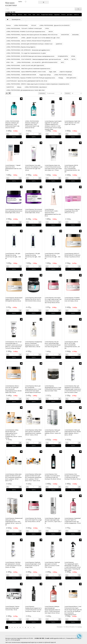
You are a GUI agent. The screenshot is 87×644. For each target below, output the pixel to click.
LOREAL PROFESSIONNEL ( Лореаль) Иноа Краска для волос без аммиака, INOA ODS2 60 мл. (32, 35)
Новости (76, 15)
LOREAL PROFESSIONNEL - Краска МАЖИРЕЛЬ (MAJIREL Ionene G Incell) (26, 72)
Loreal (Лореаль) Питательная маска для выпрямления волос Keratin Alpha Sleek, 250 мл (14, 211)
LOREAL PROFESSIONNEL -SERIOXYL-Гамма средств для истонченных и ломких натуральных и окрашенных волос (38, 84)
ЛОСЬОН (34, 25)
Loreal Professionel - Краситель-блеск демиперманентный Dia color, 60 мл (27, 81)
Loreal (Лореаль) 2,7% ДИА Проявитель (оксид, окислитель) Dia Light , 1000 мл (33, 256)
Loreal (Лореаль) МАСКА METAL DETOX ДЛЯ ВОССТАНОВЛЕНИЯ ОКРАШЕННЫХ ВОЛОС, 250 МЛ (72, 345)
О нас (9, 15)
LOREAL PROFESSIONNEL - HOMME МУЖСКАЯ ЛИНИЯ (21, 75)
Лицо (25, 15)
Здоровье (57, 15)
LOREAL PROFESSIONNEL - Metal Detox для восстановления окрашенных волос (28, 69)
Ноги (38, 15)
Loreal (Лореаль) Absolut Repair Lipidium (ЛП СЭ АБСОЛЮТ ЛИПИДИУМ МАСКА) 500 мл (14, 299)
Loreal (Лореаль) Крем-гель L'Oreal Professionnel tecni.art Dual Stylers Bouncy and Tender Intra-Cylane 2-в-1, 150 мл (53, 168)
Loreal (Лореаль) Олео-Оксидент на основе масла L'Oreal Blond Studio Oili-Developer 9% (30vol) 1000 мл (73, 477)
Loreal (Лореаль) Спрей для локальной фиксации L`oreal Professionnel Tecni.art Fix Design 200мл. (33, 565)
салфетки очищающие (66, 72)
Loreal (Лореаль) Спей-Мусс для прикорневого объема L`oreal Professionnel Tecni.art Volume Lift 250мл (13, 565)
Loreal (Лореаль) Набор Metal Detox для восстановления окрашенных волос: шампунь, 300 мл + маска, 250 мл (33, 432)
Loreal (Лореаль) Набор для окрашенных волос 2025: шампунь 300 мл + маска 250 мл (53, 432)
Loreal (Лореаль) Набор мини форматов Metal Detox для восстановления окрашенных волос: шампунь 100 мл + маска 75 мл (13, 477)
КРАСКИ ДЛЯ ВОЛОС (12, 38)
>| (34, 627)
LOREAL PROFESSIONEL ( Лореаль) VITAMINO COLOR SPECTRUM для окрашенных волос (31, 78)
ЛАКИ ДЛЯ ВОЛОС (71, 78)
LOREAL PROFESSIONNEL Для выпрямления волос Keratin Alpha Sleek (25, 90)
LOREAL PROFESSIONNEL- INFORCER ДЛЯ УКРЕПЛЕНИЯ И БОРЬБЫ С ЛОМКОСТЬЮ (29, 44)
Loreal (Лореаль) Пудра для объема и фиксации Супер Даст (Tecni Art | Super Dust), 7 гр (53, 521)
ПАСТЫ (73, 59)
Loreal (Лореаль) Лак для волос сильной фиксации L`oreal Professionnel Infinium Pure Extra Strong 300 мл (53, 344)
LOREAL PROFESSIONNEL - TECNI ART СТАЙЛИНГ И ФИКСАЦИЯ (24, 28)
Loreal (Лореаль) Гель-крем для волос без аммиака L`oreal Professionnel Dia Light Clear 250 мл (34, 168)
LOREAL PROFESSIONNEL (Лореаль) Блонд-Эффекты (21, 47)
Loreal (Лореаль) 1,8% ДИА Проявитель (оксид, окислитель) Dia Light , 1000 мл (13, 256)
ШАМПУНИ (59, 44)
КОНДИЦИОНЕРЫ (63, 56)
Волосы (20, 15)
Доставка (70, 15)
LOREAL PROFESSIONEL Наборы (63, 75)
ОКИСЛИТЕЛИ (65, 35)
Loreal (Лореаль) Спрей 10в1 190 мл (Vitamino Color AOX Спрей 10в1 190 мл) (72, 123)
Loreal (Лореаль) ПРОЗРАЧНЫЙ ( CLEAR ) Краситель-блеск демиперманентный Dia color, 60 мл (53, 213)
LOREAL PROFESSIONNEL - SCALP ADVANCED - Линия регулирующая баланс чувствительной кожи (34, 59)
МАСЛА (66, 59)
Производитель (16, 19)
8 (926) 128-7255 (39, 638)
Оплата (63, 15)
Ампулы (19, 87)
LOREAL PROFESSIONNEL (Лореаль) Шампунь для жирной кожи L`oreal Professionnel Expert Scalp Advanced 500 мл (32, 124)
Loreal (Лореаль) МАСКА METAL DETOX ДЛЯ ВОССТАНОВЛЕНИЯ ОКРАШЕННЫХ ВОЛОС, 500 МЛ (72, 169)
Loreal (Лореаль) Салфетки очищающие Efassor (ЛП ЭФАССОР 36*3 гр (72, 211)
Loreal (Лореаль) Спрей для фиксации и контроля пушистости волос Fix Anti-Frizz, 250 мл (52, 565)
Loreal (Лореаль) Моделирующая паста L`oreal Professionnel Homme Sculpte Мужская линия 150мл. (53, 388)
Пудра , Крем (53, 72)
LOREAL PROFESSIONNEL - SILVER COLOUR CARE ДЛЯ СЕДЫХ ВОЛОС (25, 65)
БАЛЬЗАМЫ (75, 35)
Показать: (68, 93)
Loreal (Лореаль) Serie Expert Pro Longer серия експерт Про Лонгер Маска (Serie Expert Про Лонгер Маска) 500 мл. (53, 300)
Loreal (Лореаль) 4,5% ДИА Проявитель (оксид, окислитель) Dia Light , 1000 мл (53, 256)
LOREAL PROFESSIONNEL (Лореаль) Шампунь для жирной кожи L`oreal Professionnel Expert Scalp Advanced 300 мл (12, 124)
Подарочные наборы (47, 15)
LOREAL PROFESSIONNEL (21, 25)
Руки (34, 15)
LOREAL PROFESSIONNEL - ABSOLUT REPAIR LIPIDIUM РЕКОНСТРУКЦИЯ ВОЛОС (29, 41)
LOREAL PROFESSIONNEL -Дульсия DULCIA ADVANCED (55, 25)
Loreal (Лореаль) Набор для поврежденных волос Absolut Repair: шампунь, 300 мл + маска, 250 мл (73, 432)
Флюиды (61, 78)
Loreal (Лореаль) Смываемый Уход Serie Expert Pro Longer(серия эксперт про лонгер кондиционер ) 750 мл (73, 521)
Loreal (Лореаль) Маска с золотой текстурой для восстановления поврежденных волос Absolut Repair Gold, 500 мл (13, 389)
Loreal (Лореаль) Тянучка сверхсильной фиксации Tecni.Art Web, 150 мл (12, 608)
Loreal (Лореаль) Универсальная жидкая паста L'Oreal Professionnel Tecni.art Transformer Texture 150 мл (33, 609)
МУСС (63, 62)
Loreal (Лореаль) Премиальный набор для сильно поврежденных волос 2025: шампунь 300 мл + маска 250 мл (14, 521)
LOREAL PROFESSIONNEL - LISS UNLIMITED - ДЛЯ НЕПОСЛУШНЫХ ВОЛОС (37, 62)
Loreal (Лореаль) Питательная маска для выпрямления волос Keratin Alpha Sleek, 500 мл (34, 211)
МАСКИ (51, 32)
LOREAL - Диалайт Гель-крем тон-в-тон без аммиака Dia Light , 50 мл (40, 38)
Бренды (14, 15)
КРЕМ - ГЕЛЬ (10, 62)
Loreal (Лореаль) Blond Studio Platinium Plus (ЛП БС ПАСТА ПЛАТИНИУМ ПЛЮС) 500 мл (33, 299)
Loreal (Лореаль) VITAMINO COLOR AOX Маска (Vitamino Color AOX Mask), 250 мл (72, 299)
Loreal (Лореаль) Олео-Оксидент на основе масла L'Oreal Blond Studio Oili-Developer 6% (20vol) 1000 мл (53, 477)
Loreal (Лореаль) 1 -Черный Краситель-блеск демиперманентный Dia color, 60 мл (14, 168)
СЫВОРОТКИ (10, 87)
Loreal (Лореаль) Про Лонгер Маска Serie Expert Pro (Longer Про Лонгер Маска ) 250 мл (33, 520)
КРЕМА (73, 56)
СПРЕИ (47, 28)
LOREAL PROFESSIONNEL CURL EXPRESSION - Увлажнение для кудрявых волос (28, 50)
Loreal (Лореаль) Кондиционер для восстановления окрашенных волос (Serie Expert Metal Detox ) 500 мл (34, 344)
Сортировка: (42, 93)
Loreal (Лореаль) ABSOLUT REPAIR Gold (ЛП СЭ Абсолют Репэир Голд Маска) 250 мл (73, 255)
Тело (30, 15)
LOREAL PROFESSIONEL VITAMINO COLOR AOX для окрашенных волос (26, 32)
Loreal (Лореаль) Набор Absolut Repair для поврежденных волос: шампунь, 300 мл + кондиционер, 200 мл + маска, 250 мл (14, 434)
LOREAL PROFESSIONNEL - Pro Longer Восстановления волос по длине (26, 53)
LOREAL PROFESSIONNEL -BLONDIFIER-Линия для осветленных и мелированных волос (30, 56)
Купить (14, 137)
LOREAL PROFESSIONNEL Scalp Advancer (36, 87)
